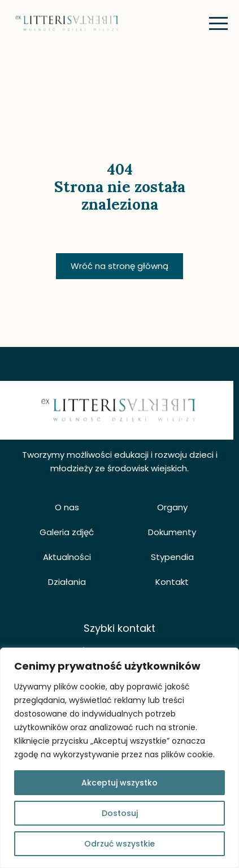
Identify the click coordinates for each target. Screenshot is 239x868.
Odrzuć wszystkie (120, 844)
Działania (67, 582)
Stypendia (172, 557)
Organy (172, 507)
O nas (67, 507)
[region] (120, 758)
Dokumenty (172, 532)
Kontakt (172, 582)
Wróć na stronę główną (120, 266)
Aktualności (67, 557)
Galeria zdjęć (67, 532)
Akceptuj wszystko (120, 783)
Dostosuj (120, 813)
